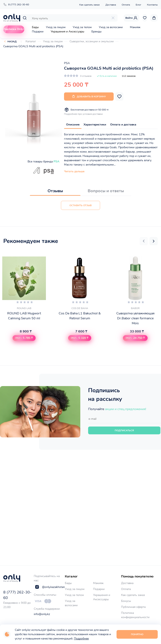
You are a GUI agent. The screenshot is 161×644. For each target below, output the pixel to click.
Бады (35, 27)
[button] (144, 241)
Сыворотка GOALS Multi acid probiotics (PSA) (33, 46)
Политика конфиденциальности (135, 615)
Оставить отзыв (80, 205)
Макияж (135, 27)
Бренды (96, 32)
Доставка (111, 5)
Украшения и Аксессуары (67, 32)
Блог (138, 5)
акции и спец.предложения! (126, 409)
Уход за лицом (56, 27)
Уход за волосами (111, 27)
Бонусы (126, 601)
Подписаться (124, 430)
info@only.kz (42, 614)
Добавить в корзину (89, 96)
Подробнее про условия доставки (83, 114)
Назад (12, 41)
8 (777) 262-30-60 (16, 5)
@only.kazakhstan (49, 587)
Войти (131, 18)
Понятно (137, 634)
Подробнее (81, 639)
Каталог (31, 41)
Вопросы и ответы (106, 191)
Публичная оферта (133, 607)
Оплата (126, 5)
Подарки (38, 32)
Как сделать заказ (89, 5)
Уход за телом (82, 27)
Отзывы (55, 191)
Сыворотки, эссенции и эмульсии (92, 41)
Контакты (152, 5)
